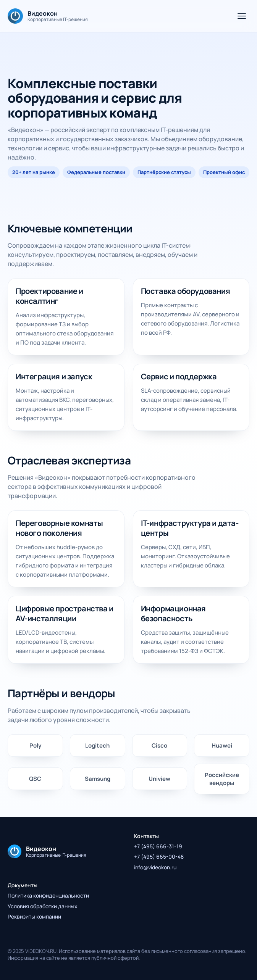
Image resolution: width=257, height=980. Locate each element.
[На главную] (48, 16)
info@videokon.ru (155, 867)
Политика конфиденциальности (48, 895)
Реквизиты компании (34, 916)
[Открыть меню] (242, 16)
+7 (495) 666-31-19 (158, 846)
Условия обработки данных (43, 906)
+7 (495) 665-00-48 (159, 857)
